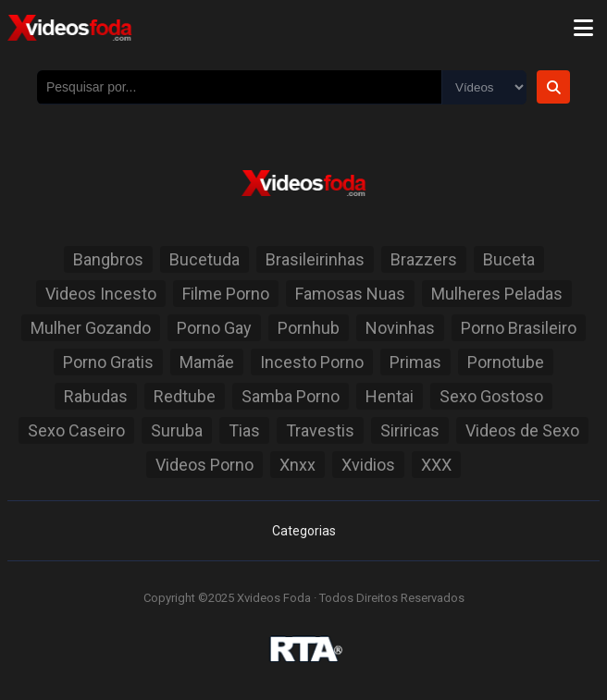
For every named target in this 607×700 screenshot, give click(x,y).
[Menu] (583, 28)
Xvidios (368, 465)
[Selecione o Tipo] (484, 87)
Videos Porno (204, 465)
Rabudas (96, 396)
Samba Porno (291, 396)
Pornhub (309, 328)
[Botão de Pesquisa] (553, 87)
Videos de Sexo (522, 430)
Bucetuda (204, 259)
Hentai (390, 396)
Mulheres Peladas (497, 294)
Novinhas (400, 328)
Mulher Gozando (91, 328)
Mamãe (207, 362)
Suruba (177, 430)
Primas (415, 362)
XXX (436, 465)
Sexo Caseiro (76, 430)
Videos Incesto (101, 294)
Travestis (320, 430)
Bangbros (108, 259)
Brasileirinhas (315, 259)
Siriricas (410, 430)
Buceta (509, 259)
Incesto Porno (312, 362)
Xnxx (297, 465)
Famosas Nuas (350, 294)
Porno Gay (214, 328)
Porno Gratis (108, 362)
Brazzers (424, 259)
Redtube (185, 396)
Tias (244, 430)
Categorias (304, 531)
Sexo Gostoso (491, 396)
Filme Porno (226, 294)
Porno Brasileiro (519, 328)
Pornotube (506, 362)
